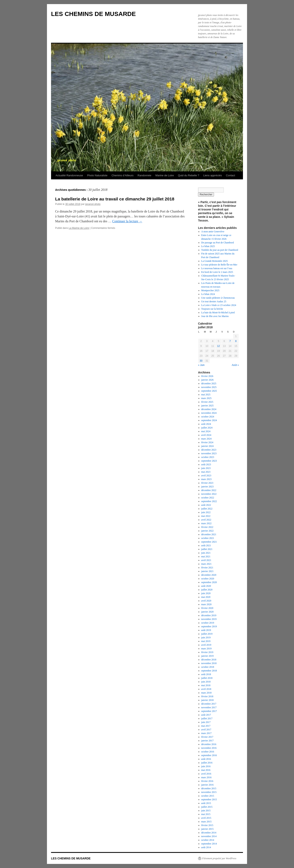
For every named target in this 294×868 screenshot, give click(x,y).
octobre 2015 (208, 796)
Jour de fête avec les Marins (215, 316)
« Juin (201, 365)
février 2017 (207, 737)
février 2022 (207, 527)
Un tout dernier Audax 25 (214, 301)
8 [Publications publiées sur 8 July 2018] (236, 341)
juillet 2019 (207, 634)
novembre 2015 (209, 792)
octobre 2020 (208, 579)
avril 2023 (206, 476)
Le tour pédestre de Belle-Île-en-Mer (219, 265)
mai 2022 (206, 516)
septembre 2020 (209, 582)
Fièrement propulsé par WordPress (219, 858)
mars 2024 (206, 439)
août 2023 (206, 464)
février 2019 (207, 652)
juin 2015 (206, 811)
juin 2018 (206, 682)
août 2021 (206, 545)
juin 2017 (206, 722)
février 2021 (207, 568)
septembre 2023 (209, 461)
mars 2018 (206, 693)
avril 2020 (206, 601)
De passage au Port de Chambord (218, 243)
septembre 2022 (209, 501)
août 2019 (206, 630)
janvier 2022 (207, 531)
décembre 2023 (209, 450)
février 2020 (207, 608)
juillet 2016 (207, 763)
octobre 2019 (208, 623)
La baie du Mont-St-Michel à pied (218, 313)
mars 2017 (206, 733)
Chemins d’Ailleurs (122, 175)
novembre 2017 (209, 707)
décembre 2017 (209, 704)
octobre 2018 (208, 667)
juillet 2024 (207, 428)
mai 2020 (206, 597)
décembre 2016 (209, 744)
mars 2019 (206, 649)
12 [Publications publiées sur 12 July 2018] (218, 346)
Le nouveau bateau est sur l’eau (217, 268)
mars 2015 (206, 822)
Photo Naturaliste (97, 175)
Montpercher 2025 (210, 290)
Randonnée (144, 175)
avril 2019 (206, 645)
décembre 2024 (209, 409)
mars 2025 (206, 398)
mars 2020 (206, 604)
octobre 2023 (208, 457)
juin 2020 (206, 593)
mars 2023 (206, 479)
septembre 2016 (209, 755)
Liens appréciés (212, 175)
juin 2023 (206, 468)
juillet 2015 (207, 807)
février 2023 (207, 483)
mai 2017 (206, 726)
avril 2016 (206, 774)
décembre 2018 (209, 660)
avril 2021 (206, 560)
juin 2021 (206, 553)
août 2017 (206, 715)
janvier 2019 (207, 656)
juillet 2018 (207, 678)
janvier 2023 (207, 487)
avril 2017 (206, 730)
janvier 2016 (207, 785)
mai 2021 (206, 557)
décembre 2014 (209, 833)
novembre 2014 (209, 836)
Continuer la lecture (127, 221)
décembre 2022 (209, 490)
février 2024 (207, 442)
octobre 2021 (208, 538)
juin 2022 (206, 512)
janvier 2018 (207, 700)
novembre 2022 (209, 494)
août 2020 (206, 586)
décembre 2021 (209, 534)
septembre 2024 (209, 420)
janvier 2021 (207, 571)
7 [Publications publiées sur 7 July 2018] (230, 341)
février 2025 (207, 402)
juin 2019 (206, 638)
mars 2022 (206, 523)
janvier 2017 (207, 741)
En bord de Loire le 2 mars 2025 (217, 272)
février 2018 (207, 696)
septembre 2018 (209, 671)
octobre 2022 (208, 498)
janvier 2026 (207, 380)
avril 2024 (206, 435)
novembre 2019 (209, 619)
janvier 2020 (207, 612)
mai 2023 (206, 472)
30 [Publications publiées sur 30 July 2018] (201, 361)
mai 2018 (206, 685)
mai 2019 (206, 641)
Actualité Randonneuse (69, 175)
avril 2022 (206, 520)
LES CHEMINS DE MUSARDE (93, 14)
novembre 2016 (209, 748)
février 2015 (207, 825)
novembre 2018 (209, 663)
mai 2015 (206, 814)
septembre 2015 (209, 799)
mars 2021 (206, 564)
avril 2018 (206, 689)
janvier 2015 (207, 829)
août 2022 (206, 505)
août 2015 (206, 803)
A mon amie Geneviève (213, 232)
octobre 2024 (208, 417)
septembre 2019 (209, 626)
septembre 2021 (209, 542)
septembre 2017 (209, 711)
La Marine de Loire (79, 228)
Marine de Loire (165, 175)
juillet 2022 (207, 509)
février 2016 (207, 781)
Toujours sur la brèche (212, 309)
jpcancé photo (93, 204)
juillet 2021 (207, 549)
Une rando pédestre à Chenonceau (218, 298)
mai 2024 (206, 431)
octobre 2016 (208, 752)
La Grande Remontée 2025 (215, 261)
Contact (231, 175)
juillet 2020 (207, 590)
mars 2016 (206, 777)
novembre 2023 (209, 453)
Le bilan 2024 (208, 294)
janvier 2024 (207, 446)
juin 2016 (206, 766)
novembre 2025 (209, 387)
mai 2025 (206, 395)
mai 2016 (206, 770)
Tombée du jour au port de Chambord (220, 250)
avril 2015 (206, 818)
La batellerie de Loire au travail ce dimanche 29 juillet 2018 (115, 199)
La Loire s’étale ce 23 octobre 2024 (219, 305)
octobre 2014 (208, 840)
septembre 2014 (209, 844)
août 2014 (206, 847)
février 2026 (207, 376)
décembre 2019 (209, 615)
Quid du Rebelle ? (188, 175)
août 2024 (206, 424)
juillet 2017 (207, 718)
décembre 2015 (209, 788)
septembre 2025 (209, 391)
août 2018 (206, 674)
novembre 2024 (209, 413)
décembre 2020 (209, 575)
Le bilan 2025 (208, 246)
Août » (235, 365)
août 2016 (206, 759)
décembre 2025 (209, 383)
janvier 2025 (207, 406)
